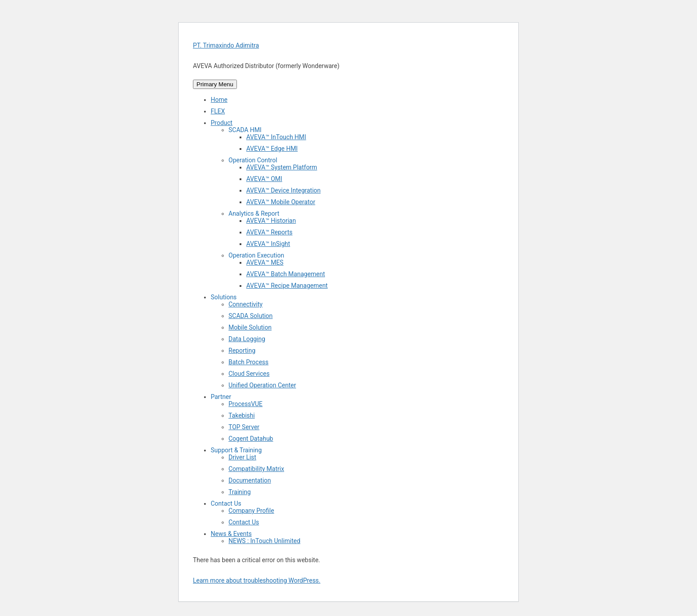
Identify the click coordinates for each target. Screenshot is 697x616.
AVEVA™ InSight (268, 244)
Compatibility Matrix (256, 469)
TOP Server (244, 427)
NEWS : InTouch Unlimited (264, 541)
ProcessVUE (246, 404)
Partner (221, 397)
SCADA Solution (250, 316)
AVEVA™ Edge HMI (272, 149)
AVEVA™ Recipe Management (287, 286)
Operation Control (253, 160)
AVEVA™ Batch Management (286, 274)
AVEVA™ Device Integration (283, 190)
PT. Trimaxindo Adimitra (226, 45)
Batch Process (248, 362)
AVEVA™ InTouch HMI (276, 137)
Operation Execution (256, 255)
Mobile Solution (250, 327)
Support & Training (236, 450)
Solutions (224, 297)
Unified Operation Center (262, 385)
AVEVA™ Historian (271, 221)
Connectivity (246, 304)
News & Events (231, 534)
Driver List (242, 457)
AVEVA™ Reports (269, 232)
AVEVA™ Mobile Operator (281, 202)
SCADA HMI (245, 130)
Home (219, 100)
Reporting (242, 350)
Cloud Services (249, 374)
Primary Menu (215, 84)
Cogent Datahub (251, 439)
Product (222, 123)
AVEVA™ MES (265, 262)
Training (240, 492)
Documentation (250, 480)
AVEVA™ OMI (264, 179)
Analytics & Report (254, 213)
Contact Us (226, 503)
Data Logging (247, 339)
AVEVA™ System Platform (282, 167)
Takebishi (242, 415)
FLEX (218, 111)
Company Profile (251, 511)
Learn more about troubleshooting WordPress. (257, 580)
